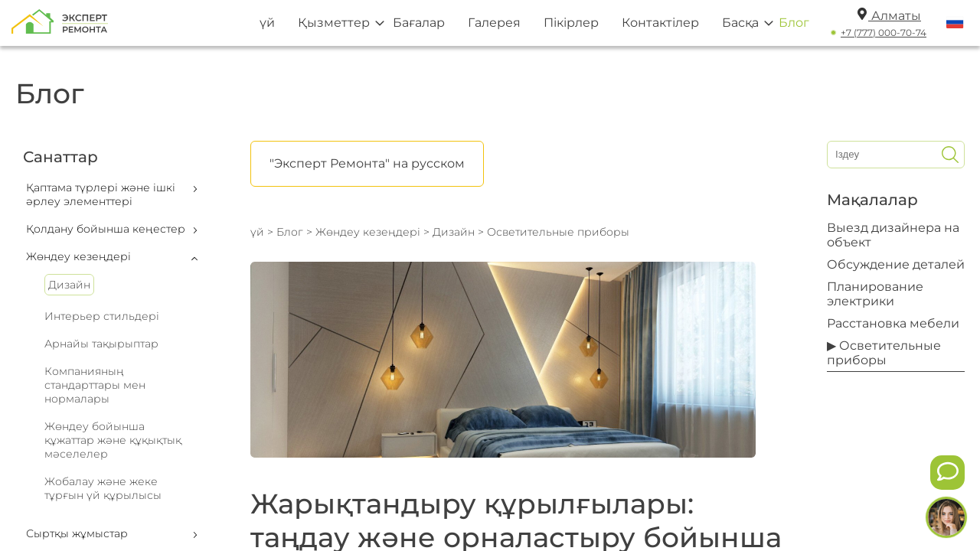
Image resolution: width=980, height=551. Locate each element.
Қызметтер (334, 23)
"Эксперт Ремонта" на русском (367, 163)
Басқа (740, 23)
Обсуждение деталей (896, 264)
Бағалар (419, 23)
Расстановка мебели (893, 323)
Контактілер (660, 23)
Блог (794, 23)
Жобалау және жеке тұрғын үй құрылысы (103, 488)
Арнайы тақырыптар (101, 344)
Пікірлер (571, 23)
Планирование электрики (875, 294)
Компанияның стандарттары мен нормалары (95, 385)
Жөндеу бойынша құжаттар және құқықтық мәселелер (113, 440)
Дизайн (69, 285)
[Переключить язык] (955, 23)
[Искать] (950, 155)
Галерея (494, 23)
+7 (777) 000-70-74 (884, 33)
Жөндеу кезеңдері (368, 232)
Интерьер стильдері (102, 316)
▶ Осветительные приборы (884, 353)
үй (267, 23)
